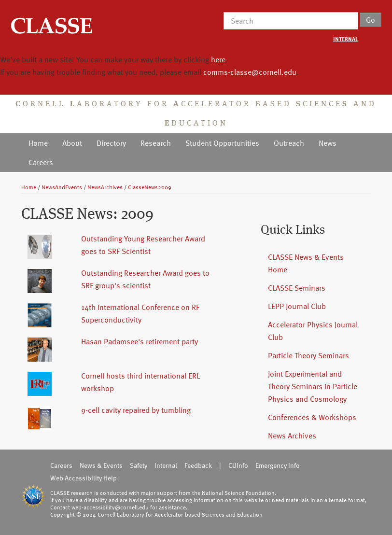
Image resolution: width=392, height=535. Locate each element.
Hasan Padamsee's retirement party (140, 341)
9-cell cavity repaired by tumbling (136, 410)
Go (371, 20)
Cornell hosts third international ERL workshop (140, 382)
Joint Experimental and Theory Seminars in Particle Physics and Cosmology (313, 386)
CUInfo (238, 465)
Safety (139, 465)
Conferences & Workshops (312, 417)
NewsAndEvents (62, 187)
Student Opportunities (222, 143)
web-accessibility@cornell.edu (110, 507)
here (218, 59)
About (72, 143)
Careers (41, 162)
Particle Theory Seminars (308, 355)
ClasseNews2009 (150, 187)
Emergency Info (278, 465)
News (328, 143)
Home (38, 143)
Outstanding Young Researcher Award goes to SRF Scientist (143, 245)
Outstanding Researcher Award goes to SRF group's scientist (145, 279)
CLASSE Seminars (297, 288)
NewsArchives (105, 187)
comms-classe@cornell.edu (250, 72)
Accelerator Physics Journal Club (313, 331)
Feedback (198, 465)
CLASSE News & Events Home (306, 263)
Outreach (289, 143)
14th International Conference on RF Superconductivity (140, 313)
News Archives (292, 436)
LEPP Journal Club (297, 306)
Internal (166, 465)
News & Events (101, 465)
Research (156, 143)
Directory (111, 143)
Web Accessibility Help (84, 478)
